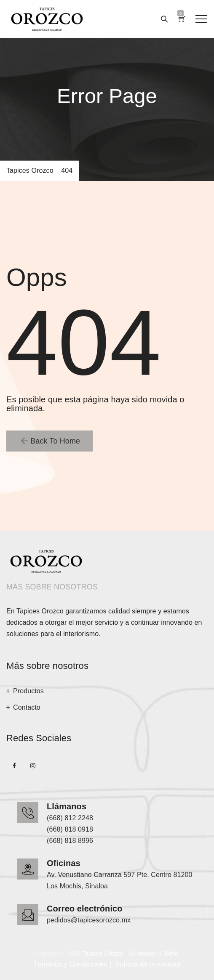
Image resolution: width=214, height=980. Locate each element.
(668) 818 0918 (70, 829)
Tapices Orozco (103, 954)
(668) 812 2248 (70, 818)
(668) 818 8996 (70, 841)
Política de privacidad (148, 964)
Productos (28, 691)
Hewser (147, 954)
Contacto (27, 707)
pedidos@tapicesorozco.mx (89, 920)
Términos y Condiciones (70, 964)
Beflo (171, 954)
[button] (49, 441)
